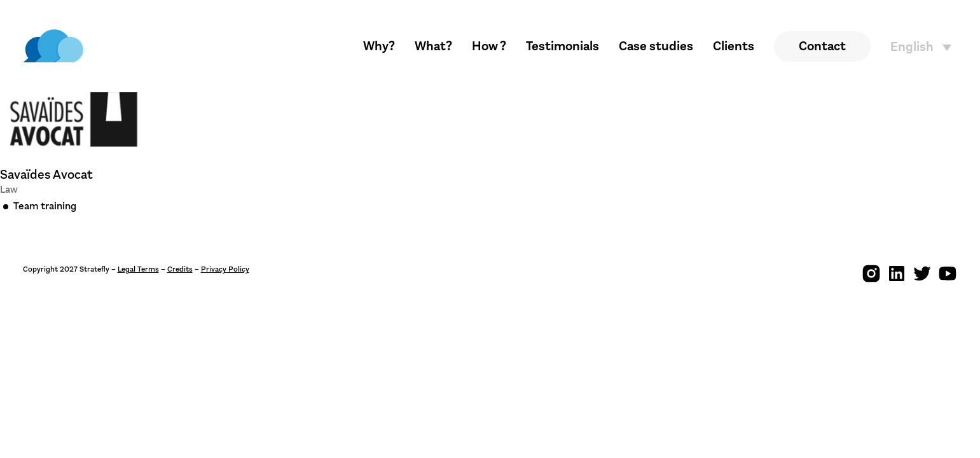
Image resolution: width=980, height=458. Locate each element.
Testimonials (562, 46)
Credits (180, 269)
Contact (822, 46)
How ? (489, 46)
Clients (734, 46)
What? (433, 46)
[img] (53, 46)
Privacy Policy (225, 269)
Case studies (656, 46)
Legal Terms (138, 269)
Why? (379, 46)
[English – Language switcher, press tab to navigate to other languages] (924, 47)
